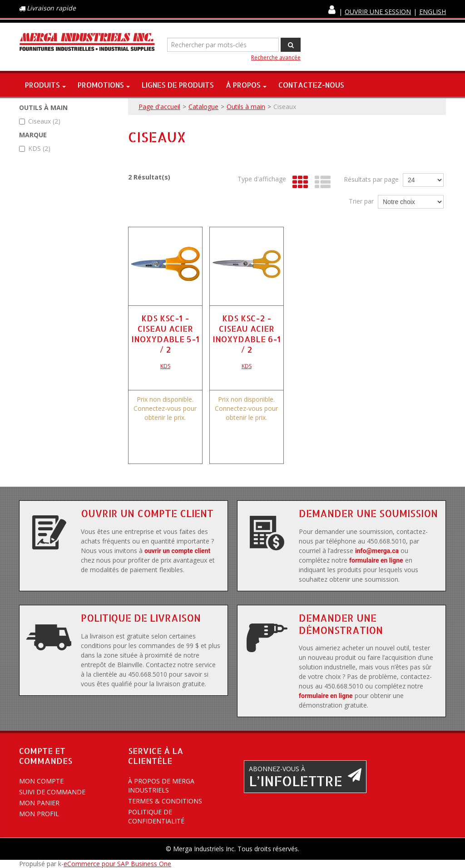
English (433, 12)
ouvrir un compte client (177, 551)
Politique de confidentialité (156, 816)
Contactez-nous (311, 85)
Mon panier (39, 803)
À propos (246, 85)
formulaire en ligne (376, 560)
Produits (45, 85)
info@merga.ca (377, 551)
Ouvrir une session (378, 12)
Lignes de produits (178, 85)
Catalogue (203, 107)
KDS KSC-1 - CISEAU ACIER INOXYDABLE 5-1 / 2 (165, 334)
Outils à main (246, 107)
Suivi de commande (52, 792)
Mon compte (41, 781)
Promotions (104, 85)
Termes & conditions (165, 801)
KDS (35, 148)
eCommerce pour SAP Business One (117, 864)
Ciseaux (40, 121)
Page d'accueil (159, 107)
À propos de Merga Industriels (161, 786)
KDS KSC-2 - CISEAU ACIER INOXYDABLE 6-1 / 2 (247, 334)
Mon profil (39, 814)
